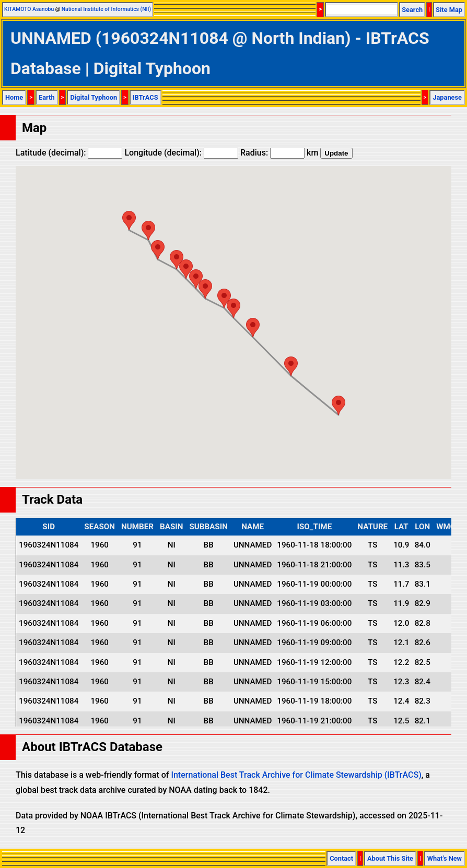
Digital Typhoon (94, 97)
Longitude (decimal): (181, 153)
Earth (47, 97)
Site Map (449, 10)
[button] (338, 405)
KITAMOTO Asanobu (29, 9)
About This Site (390, 858)
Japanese (447, 97)
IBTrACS (145, 97)
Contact (341, 858)
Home (14, 97)
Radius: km (279, 153)
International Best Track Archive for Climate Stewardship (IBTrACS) (296, 775)
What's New (445, 858)
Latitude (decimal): (69, 153)
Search (412, 10)
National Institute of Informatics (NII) (106, 9)
